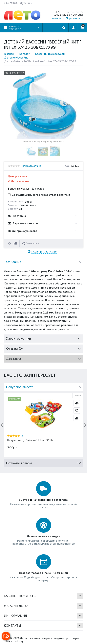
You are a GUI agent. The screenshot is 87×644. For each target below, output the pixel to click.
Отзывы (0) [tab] (43, 348)
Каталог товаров (15, 28)
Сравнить (16, 243)
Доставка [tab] (43, 358)
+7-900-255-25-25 (69, 12)
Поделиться (30, 243)
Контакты (58, 18)
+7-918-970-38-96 (69, 15)
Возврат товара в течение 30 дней (43, 573)
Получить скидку (44, 252)
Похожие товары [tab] (43, 462)
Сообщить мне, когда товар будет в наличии (39, 195)
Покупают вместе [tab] (43, 386)
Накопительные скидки (44, 536)
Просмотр (77, 403)
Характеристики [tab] (43, 338)
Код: (67, 166)
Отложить (10, 243)
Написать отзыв (31, 166)
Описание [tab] (43, 261)
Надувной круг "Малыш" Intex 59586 (30, 440)
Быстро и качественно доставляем (44, 500)
